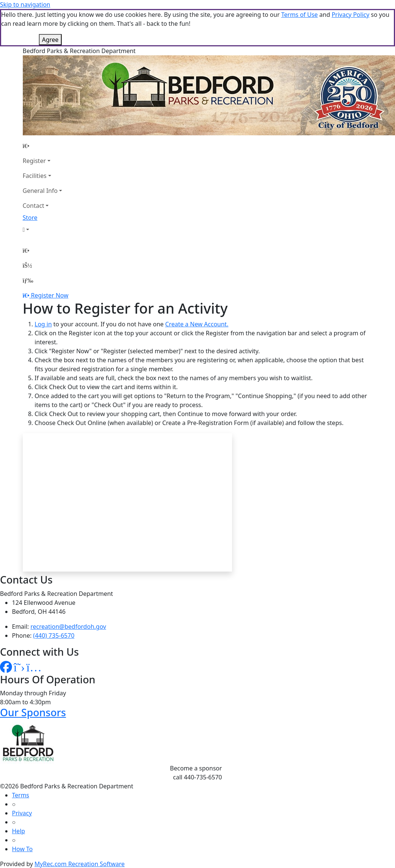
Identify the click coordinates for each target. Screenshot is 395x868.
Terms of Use (299, 15)
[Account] (43, 230)
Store (30, 218)
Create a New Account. (197, 324)
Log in (43, 324)
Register (34, 161)
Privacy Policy (350, 15)
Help (18, 831)
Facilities (35, 176)
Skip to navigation (25, 4)
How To (22, 849)
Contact (34, 206)
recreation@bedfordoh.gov (68, 627)
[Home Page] (43, 146)
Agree (50, 40)
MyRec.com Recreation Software (79, 864)
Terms (21, 795)
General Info (40, 191)
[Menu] (28, 280)
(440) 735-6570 (54, 635)
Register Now (50, 295)
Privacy (22, 813)
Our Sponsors (33, 712)
